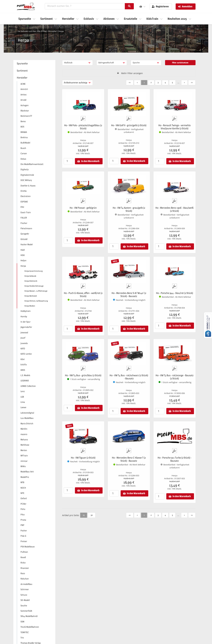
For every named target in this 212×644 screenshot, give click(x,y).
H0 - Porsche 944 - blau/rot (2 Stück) (175, 293)
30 (92, 515)
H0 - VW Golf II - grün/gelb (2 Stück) (129, 125)
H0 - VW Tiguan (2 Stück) (83, 458)
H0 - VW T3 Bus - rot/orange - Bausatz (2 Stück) (175, 377)
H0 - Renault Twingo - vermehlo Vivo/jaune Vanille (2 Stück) (174, 127)
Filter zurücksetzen (180, 63)
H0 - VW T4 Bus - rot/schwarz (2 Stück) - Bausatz (129, 377)
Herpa (61, 31)
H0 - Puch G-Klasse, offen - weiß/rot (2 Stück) (83, 295)
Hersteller (52, 31)
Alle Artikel (42, 31)
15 (84, 515)
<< (130, 82)
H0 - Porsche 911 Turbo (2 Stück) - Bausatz (175, 459)
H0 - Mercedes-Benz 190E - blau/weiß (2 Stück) (174, 209)
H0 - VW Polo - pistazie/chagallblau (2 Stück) (83, 127)
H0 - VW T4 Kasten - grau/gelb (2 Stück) (129, 209)
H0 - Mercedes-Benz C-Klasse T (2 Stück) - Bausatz (129, 459)
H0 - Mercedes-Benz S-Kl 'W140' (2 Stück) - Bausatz (129, 295)
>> (192, 82)
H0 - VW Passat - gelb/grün (83, 208)
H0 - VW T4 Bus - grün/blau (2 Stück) (83, 375)
